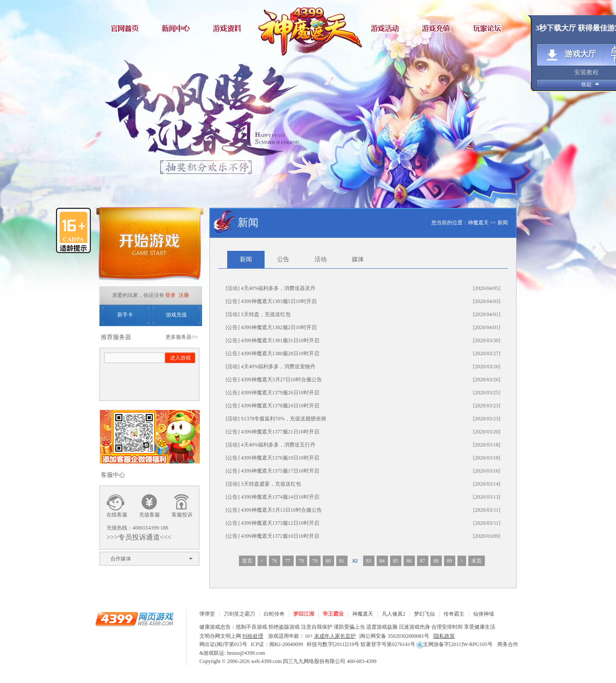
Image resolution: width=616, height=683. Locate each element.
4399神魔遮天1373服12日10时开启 (280, 523)
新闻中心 (178, 28)
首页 (247, 561)
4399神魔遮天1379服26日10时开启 (280, 393)
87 (423, 561)
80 (328, 561)
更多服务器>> (182, 337)
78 (301, 561)
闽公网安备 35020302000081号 (395, 636)
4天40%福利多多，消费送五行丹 (278, 445)
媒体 (358, 259)
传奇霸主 (454, 614)
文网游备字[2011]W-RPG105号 (455, 644)
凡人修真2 (394, 614)
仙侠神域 (484, 614)
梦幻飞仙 (424, 614)
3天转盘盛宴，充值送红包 (271, 484)
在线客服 (117, 515)
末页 (477, 561)
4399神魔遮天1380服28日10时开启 (280, 353)
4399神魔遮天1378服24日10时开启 (280, 406)
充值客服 (149, 515)
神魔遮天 (308, 28)
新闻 (503, 223)
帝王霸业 (333, 614)
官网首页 (126, 28)
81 (342, 561)
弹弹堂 (207, 614)
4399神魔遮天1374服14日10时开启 (280, 497)
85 (396, 561)
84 (382, 561)
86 (409, 561)
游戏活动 (386, 28)
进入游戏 (180, 358)
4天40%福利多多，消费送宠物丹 (278, 366)
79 (315, 561)
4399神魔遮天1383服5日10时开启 (279, 301)
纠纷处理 (253, 636)
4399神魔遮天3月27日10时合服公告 (282, 380)
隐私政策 (444, 636)
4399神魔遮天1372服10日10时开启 (280, 536)
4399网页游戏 (134, 619)
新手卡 (125, 315)
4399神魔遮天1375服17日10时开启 (280, 471)
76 (275, 561)
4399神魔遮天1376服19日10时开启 (280, 458)
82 (355, 561)
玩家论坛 (490, 28)
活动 (321, 259)
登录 (170, 295)
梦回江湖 (304, 614)
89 (450, 561)
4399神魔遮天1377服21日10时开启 (280, 432)
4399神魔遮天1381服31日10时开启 (280, 340)
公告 (283, 259)
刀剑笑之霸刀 (239, 614)
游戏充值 (438, 28)
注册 (184, 295)
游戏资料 (230, 28)
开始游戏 (149, 247)
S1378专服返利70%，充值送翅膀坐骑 (284, 419)
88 (436, 561)
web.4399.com (267, 661)
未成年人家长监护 (335, 636)
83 (369, 561)
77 (288, 561)
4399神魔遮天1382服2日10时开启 (279, 327)
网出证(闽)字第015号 (223, 644)
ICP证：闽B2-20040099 (277, 644)
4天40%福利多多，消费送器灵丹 (278, 288)
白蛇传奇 (274, 614)
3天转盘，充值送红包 (266, 314)
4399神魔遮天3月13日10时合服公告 (282, 510)
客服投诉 (182, 515)
